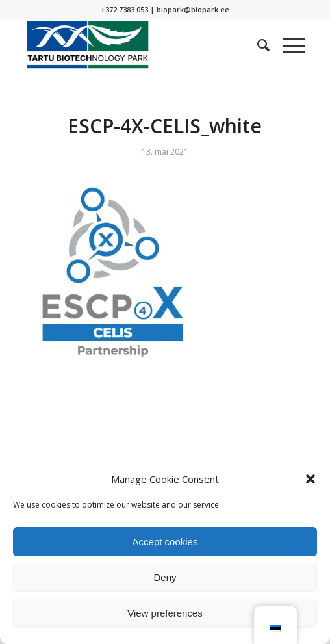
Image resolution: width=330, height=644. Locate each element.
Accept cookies (165, 542)
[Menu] (287, 45)
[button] (311, 479)
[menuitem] (257, 45)
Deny (165, 577)
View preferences (165, 613)
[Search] (257, 45)
